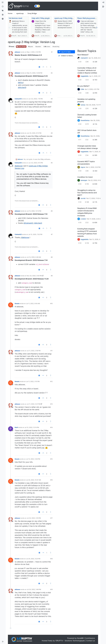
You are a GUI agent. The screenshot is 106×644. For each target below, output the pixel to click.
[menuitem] (103, 2)
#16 (51, 480)
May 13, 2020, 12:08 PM (35, 73)
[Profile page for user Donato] (11, 305)
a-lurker (83, 219)
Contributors (90, 638)
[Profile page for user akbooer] (11, 53)
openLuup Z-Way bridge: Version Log (69, 18)
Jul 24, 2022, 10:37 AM (34, 480)
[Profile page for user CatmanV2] (11, 100)
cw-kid (83, 198)
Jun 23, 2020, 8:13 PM (36, 163)
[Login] (103, 2)
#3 (52, 99)
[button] (3, 642)
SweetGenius (85, 120)
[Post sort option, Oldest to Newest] (66, 56)
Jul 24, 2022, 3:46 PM (34, 589)
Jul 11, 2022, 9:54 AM (33, 303)
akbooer (17, 52)
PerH (16, 427)
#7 (52, 234)
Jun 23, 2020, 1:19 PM (36, 99)
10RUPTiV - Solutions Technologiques (70, 641)
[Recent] (3, 7)
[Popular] (3, 15)
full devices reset (16, 18)
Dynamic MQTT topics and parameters (86, 163)
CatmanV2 (18, 99)
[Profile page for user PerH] (11, 429)
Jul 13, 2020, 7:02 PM (35, 234)
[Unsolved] (3, 19)
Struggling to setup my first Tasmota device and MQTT (87, 193)
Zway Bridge (15, 36)
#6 (52, 211)
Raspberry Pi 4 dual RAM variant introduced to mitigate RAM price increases (87, 212)
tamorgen (84, 180)
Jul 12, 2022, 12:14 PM (32, 427)
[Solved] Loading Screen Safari (87, 116)
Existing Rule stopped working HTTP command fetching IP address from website (87, 232)
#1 (52, 52)
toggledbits (85, 76)
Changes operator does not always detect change (88, 147)
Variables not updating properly (86, 100)
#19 (51, 589)
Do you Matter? (83, 86)
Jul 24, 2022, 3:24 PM (33, 559)
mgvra (83, 167)
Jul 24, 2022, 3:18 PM (34, 518)
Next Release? (83, 55)
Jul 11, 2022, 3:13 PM (33, 381)
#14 (51, 427)
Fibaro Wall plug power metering (90, 18)
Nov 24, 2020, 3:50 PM (34, 276)
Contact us (91, 641)
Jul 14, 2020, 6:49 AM (34, 257)
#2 (52, 73)
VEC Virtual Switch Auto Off (87, 131)
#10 (51, 303)
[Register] (103, 7)
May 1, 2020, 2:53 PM (34, 52)
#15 (51, 459)
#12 (51, 381)
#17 (51, 518)
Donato (17, 303)
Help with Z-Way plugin (41, 18)
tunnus (83, 105)
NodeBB (80, 638)
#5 (52, 163)
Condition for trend (85, 177)
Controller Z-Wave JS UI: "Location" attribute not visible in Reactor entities (87, 70)
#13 (51, 404)
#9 (52, 276)
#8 (52, 257)
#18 (51, 559)
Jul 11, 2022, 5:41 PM (34, 404)
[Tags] (3, 11)
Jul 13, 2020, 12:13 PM (34, 211)
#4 (52, 133)
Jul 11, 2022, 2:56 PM (34, 351)
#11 (52, 351)
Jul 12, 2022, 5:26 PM (33, 459)
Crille (82, 89)
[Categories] (3, 2)
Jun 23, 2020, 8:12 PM (34, 133)
